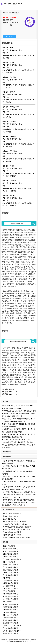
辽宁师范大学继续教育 (10, 575)
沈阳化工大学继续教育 (10, 615)
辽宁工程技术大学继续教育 (12, 559)
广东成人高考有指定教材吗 (12, 532)
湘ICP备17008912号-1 (31, 640)
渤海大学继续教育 (9, 546)
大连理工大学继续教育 (10, 551)
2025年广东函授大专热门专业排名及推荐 (17, 537)
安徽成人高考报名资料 (10, 516)
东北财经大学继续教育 (10, 623)
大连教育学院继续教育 (10, 607)
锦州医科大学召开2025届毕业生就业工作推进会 (19, 492)
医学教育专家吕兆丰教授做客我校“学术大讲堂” (19, 500)
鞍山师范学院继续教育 (10, 570)
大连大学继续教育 (9, 591)
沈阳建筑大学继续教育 (10, 610)
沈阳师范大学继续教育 (10, 583)
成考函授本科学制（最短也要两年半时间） (17, 529)
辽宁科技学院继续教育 (10, 580)
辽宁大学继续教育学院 (10, 618)
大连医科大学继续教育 (10, 633)
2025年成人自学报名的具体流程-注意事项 (17, 527)
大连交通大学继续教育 (10, 596)
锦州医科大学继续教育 (10, 599)
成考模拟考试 (7, 452)
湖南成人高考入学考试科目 (12, 514)
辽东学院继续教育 (9, 586)
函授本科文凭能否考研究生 (12, 535)
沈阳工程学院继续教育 (10, 594)
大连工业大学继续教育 (10, 620)
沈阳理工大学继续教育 (10, 573)
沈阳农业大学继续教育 (10, 588)
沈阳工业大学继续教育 (10, 557)
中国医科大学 (7, 602)
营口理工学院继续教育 (10, 565)
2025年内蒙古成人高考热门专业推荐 (15, 524)
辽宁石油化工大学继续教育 (12, 626)
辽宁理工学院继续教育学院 (12, 631)
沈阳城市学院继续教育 (10, 554)
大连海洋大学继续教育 (10, 604)
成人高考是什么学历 (10, 519)
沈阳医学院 (7, 578)
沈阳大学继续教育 (9, 562)
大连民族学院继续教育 (10, 549)
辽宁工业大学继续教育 (10, 567)
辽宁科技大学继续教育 (10, 628)
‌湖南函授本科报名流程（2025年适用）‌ (16, 522)
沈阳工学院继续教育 (10, 612)
